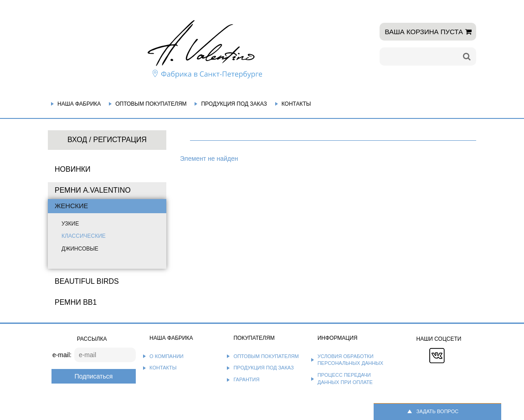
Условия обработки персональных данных (351, 360)
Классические (84, 236)
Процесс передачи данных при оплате (345, 379)
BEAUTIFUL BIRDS (87, 281)
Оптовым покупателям (151, 104)
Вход (77, 140)
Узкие (70, 224)
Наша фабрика (79, 104)
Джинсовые (80, 249)
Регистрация (120, 140)
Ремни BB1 (76, 302)
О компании (167, 356)
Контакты (296, 104)
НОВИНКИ (73, 169)
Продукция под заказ (234, 104)
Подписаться (93, 376)
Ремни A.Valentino (93, 190)
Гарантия (246, 379)
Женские (71, 206)
